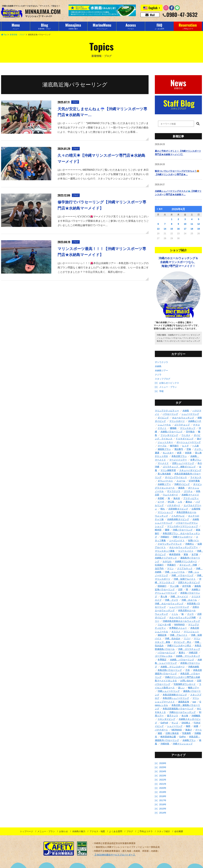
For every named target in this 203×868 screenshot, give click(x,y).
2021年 (163, 784)
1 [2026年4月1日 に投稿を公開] (172, 219)
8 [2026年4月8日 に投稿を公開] (172, 224)
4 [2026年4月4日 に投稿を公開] (192, 219)
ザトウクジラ (161, 362)
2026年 (163, 763)
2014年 (163, 813)
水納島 (158, 366)
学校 (161, 391)
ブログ (130, 831)
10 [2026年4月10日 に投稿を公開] (185, 224)
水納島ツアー (161, 371)
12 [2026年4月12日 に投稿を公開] (199, 224)
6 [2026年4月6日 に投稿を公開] (158, 224)
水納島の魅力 (79, 831)
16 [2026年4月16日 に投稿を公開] (178, 229)
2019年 (163, 792)
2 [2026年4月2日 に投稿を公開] (178, 219)
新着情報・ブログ (17, 35)
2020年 (163, 788)
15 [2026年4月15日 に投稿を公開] (172, 229)
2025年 (163, 767)
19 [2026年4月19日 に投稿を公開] (199, 229)
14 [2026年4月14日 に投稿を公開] (165, 229)
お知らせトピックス (169, 383)
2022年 (163, 780)
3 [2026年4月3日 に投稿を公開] (185, 219)
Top (4, 35)
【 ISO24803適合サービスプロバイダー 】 (115, 855)
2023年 (163, 776)
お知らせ (64, 831)
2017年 (163, 800)
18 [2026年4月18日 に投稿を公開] (192, 229)
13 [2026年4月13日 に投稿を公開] (158, 229)
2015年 (163, 809)
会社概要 (179, 831)
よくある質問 (116, 831)
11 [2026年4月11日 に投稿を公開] (192, 224)
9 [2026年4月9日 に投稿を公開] (178, 224)
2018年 (163, 796)
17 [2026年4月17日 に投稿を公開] (185, 229)
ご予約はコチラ (145, 831)
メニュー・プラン (168, 387)
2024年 (163, 771)
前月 (160, 209)
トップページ (27, 831)
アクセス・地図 (97, 831)
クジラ (158, 375)
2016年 (163, 804)
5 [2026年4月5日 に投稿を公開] (199, 219)
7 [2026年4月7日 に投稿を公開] (165, 224)
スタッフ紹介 (163, 831)
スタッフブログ (163, 379)
